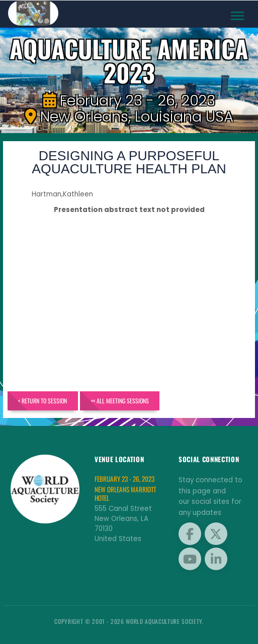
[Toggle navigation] (238, 16)
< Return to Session (42, 401)
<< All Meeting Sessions (120, 401)
